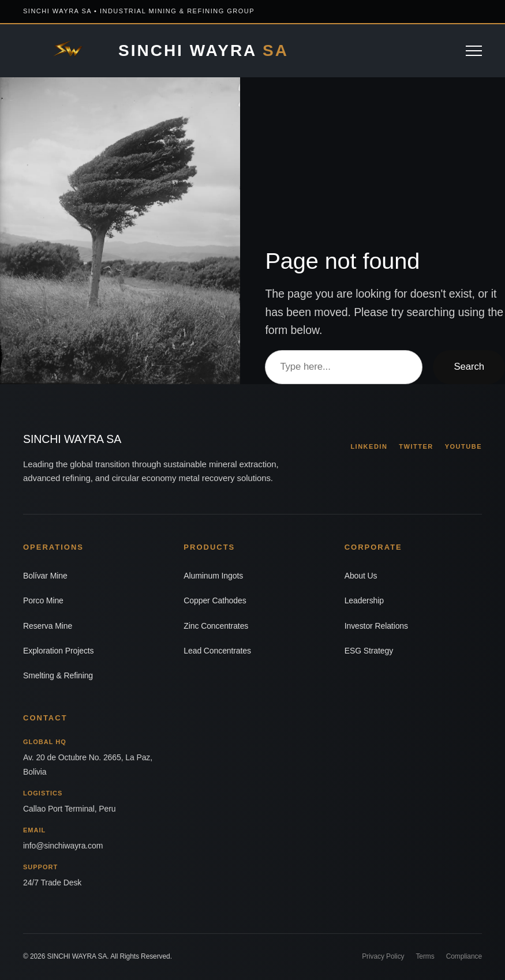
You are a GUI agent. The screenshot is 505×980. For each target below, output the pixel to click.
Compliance (464, 956)
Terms (425, 956)
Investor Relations (376, 626)
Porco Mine (43, 600)
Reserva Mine (48, 626)
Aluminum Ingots (213, 576)
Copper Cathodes (215, 600)
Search (469, 367)
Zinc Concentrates (216, 626)
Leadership (364, 600)
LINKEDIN (369, 446)
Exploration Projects (59, 651)
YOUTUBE (463, 446)
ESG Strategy (369, 651)
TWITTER (416, 446)
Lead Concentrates (217, 651)
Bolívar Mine (45, 576)
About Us (361, 576)
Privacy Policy (383, 956)
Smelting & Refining (58, 675)
